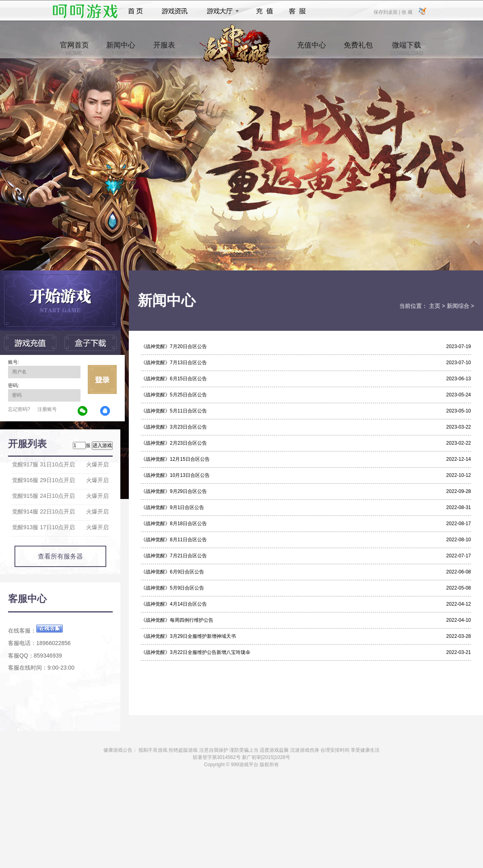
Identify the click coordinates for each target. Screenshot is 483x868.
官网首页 (74, 49)
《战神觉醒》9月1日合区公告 (172, 507)
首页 (135, 11)
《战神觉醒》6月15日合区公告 (174, 379)
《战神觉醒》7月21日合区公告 (174, 556)
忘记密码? (19, 409)
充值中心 (312, 49)
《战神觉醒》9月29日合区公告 (174, 491)
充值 (264, 11)
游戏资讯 (175, 11)
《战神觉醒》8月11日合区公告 (174, 540)
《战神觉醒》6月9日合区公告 (172, 572)
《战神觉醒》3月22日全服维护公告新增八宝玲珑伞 (196, 652)
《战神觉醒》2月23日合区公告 (174, 443)
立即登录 (102, 379)
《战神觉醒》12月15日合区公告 (175, 459)
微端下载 (407, 49)
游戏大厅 (221, 11)
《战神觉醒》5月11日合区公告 (174, 411)
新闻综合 (458, 306)
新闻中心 (121, 49)
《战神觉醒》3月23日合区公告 (174, 427)
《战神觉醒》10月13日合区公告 (175, 475)
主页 (435, 306)
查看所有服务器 (60, 556)
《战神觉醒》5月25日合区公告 (174, 395)
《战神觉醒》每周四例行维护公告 (177, 620)
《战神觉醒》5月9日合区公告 (172, 588)
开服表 (164, 49)
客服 (298, 11)
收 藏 (407, 12)
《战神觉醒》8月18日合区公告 (174, 524)
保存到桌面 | (387, 12)
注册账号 (47, 409)
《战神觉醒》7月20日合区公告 (174, 346)
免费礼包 (358, 49)
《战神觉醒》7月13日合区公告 (174, 363)
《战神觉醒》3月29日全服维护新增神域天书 (188, 636)
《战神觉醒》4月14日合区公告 (174, 604)
